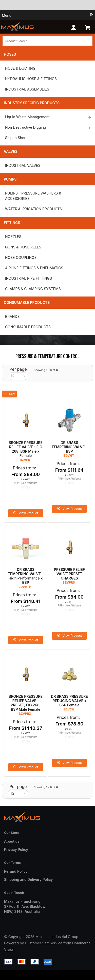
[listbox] (18, 376)
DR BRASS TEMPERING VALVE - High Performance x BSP (26, 576)
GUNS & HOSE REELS (23, 247)
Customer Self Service (44, 943)
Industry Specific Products (32, 103)
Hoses (10, 54)
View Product (29, 513)
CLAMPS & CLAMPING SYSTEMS (33, 289)
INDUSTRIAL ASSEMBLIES (27, 89)
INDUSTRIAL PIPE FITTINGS (29, 278)
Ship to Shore (16, 138)
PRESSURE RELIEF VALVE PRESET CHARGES (69, 574)
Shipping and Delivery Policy (29, 879)
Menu (7, 15)
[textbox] (48, 41)
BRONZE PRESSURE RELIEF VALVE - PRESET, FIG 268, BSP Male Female (26, 703)
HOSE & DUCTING (20, 68)
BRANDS (12, 316)
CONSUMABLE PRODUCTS (28, 327)
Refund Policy (16, 871)
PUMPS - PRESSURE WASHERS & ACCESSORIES (33, 196)
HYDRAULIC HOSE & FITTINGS (31, 79)
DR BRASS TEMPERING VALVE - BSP (70, 447)
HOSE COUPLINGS (21, 257)
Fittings (12, 223)
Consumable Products (27, 302)
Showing (46, 370)
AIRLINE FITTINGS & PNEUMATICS (34, 268)
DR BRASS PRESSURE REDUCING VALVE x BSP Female (69, 701)
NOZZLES (13, 237)
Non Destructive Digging (26, 127)
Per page (18, 369)
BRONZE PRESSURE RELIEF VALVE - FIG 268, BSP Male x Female (26, 449)
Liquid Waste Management (27, 117)
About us (12, 841)
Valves (11, 151)
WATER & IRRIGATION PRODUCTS (33, 209)
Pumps (10, 179)
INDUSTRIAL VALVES (23, 165)
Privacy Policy (16, 849)
